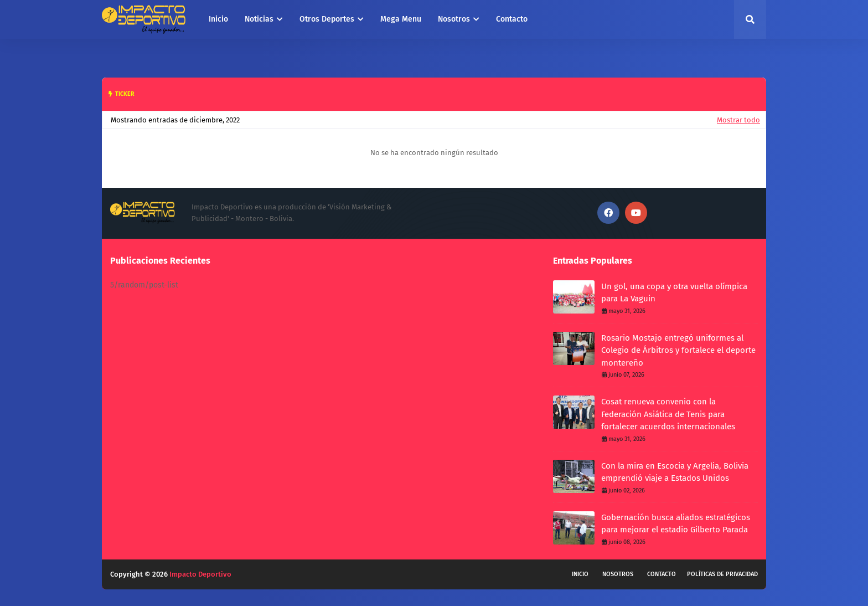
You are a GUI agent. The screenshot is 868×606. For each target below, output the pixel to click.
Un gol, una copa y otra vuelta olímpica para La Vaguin (674, 293)
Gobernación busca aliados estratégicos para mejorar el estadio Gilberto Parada (676, 524)
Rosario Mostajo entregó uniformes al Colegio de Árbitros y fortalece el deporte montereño (678, 350)
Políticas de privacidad (722, 574)
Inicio (580, 574)
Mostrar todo (738, 120)
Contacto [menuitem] (512, 19)
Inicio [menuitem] (218, 19)
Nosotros (618, 574)
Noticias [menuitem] (259, 19)
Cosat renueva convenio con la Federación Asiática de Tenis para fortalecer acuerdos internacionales (668, 414)
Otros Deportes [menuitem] (327, 19)
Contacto (662, 574)
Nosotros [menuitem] (454, 19)
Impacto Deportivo (200, 574)
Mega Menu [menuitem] (401, 19)
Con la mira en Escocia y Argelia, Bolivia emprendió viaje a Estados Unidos (675, 472)
